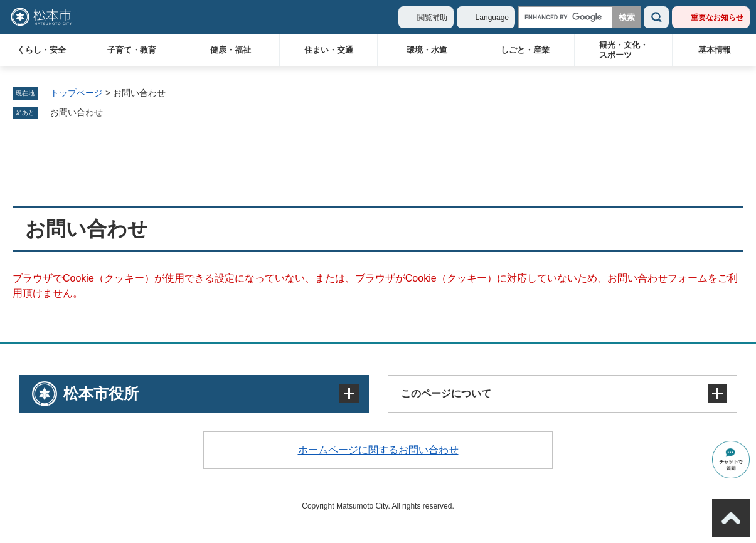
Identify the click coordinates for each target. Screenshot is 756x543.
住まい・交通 (329, 50)
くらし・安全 (41, 50)
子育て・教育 (132, 50)
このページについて (446, 393)
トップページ (77, 93)
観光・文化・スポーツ (624, 50)
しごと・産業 (525, 50)
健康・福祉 (231, 50)
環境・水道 (427, 50)
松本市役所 (101, 393)
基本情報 (715, 50)
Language (492, 18)
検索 (656, 17)
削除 (112, 113)
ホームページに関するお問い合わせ (378, 450)
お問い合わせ (77, 112)
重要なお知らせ (717, 18)
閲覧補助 (432, 18)
